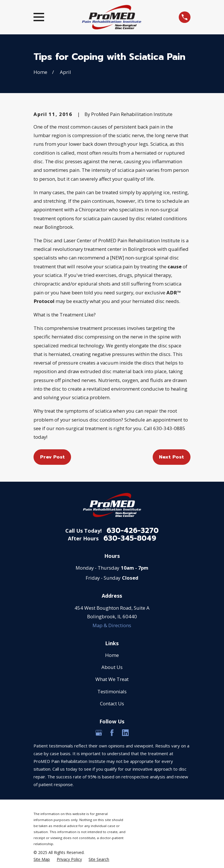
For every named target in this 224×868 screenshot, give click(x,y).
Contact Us (112, 703)
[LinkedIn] (125, 733)
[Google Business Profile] (99, 733)
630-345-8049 (130, 539)
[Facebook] (112, 733)
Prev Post (52, 457)
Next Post (171, 457)
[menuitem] (42, 859)
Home (112, 655)
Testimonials (112, 691)
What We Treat (112, 679)
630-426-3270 (133, 531)
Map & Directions (112, 625)
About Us (112, 667)
